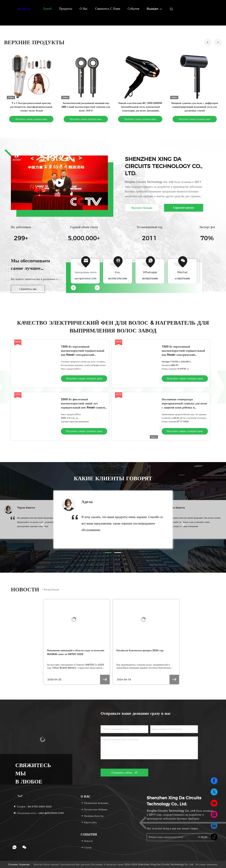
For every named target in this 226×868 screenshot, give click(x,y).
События (133, 9)
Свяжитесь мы (28, 289)
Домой (47, 9)
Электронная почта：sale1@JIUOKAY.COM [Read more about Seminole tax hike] (38, 813)
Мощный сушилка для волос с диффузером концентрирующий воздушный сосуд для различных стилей (195, 107)
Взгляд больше (50, 589)
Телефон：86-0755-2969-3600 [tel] (33, 807)
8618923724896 (150, 279)
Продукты (66, 9)
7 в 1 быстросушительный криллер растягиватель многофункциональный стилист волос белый (31, 107)
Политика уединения (19, 864)
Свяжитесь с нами (108, 9)
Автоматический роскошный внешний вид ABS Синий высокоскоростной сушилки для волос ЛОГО (86, 107)
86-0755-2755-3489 (118, 279)
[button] (218, 42)
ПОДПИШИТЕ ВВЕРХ (204, 837)
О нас (84, 9)
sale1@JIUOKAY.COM (85, 279)
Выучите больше (142, 208)
